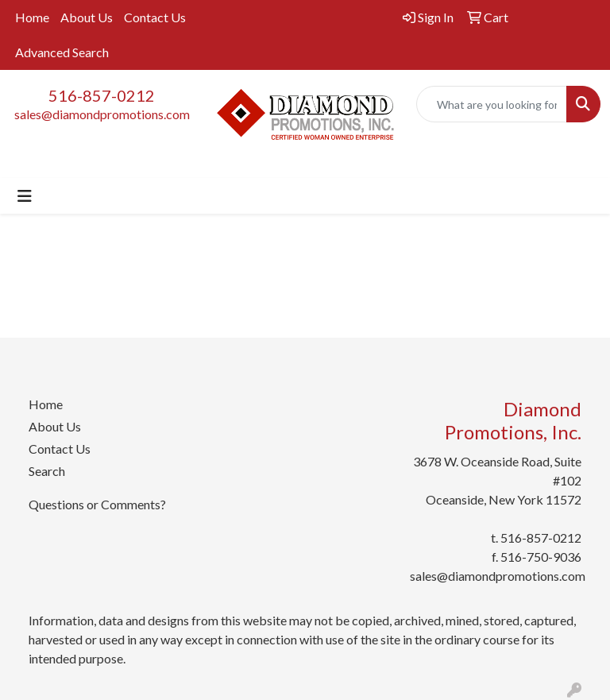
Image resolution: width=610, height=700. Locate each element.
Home (32, 17)
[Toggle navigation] (25, 196)
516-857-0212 (102, 95)
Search (47, 471)
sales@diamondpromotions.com (102, 114)
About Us (87, 17)
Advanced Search (62, 52)
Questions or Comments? (97, 504)
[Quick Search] (492, 104)
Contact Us (155, 17)
